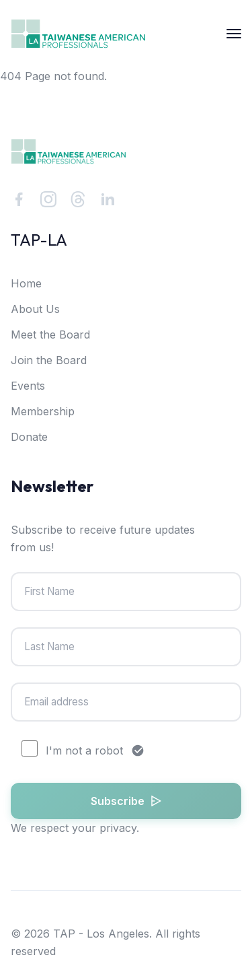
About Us (35, 309)
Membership (43, 411)
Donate (29, 437)
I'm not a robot (83, 751)
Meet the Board (50, 335)
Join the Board (49, 360)
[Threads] (78, 199)
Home (26, 283)
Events (28, 386)
